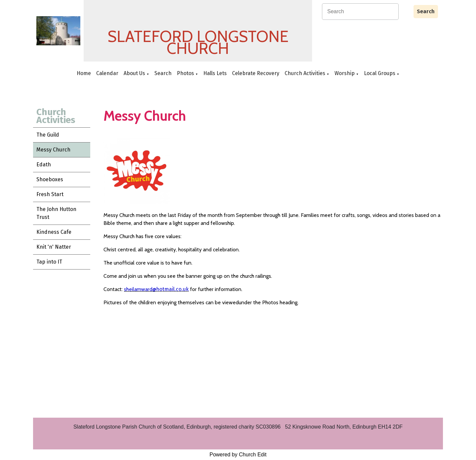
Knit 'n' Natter (54, 247)
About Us (134, 73)
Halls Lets (215, 73)
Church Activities (305, 73)
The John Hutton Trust (56, 213)
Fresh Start (50, 194)
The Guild (48, 135)
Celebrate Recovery (256, 73)
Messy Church (53, 150)
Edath (44, 165)
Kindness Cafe (54, 232)
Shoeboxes (50, 179)
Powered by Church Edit (238, 455)
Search (426, 11)
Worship (345, 73)
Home (84, 73)
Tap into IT (49, 262)
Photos (185, 73)
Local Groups (380, 73)
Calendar (107, 73)
